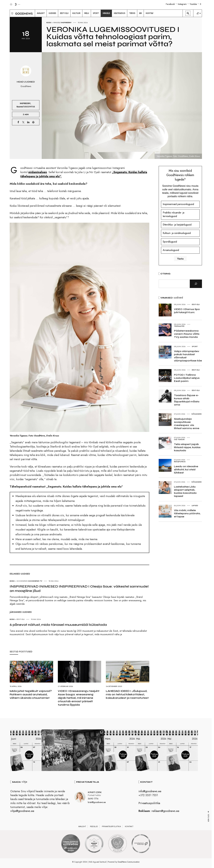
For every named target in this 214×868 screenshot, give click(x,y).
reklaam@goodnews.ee (165, 811)
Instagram (182, 4)
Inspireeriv (66, 23)
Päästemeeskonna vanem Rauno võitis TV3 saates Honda (187, 334)
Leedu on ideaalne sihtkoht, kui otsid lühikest (186, 469)
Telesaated (179, 326)
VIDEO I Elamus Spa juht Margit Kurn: (187, 311)
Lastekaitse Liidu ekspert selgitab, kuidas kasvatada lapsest (185, 491)
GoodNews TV (35, 581)
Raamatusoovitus (26, 107)
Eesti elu (21, 619)
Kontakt (129, 826)
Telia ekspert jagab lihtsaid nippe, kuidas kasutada (187, 447)
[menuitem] (41, 13)
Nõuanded (197, 414)
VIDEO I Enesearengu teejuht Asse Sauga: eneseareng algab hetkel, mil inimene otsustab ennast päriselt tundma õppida (79, 698)
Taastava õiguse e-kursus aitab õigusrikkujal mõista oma (187, 400)
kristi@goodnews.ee (97, 802)
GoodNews (22, 581)
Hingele (57, 23)
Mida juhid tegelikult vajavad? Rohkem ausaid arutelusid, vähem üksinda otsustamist (31, 694)
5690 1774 (93, 799)
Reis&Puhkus (180, 462)
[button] (12, 13)
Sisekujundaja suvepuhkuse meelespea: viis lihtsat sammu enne (187, 424)
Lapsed (195, 505)
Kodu (49, 23)
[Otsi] (196, 284)
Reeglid (94, 826)
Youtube (193, 4)
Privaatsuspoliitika (149, 803)
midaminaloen (38, 172)
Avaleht (82, 826)
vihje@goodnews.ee (22, 811)
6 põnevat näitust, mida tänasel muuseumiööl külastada (58, 625)
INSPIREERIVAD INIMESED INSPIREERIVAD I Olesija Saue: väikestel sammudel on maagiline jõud (79, 589)
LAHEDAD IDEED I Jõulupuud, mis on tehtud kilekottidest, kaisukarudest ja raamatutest (127, 694)
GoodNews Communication (129, 862)
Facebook (170, 4)
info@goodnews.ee (150, 791)
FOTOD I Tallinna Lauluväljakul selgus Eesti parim (187, 378)
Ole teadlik (179, 439)
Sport (195, 346)
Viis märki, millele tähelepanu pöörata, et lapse (187, 513)
